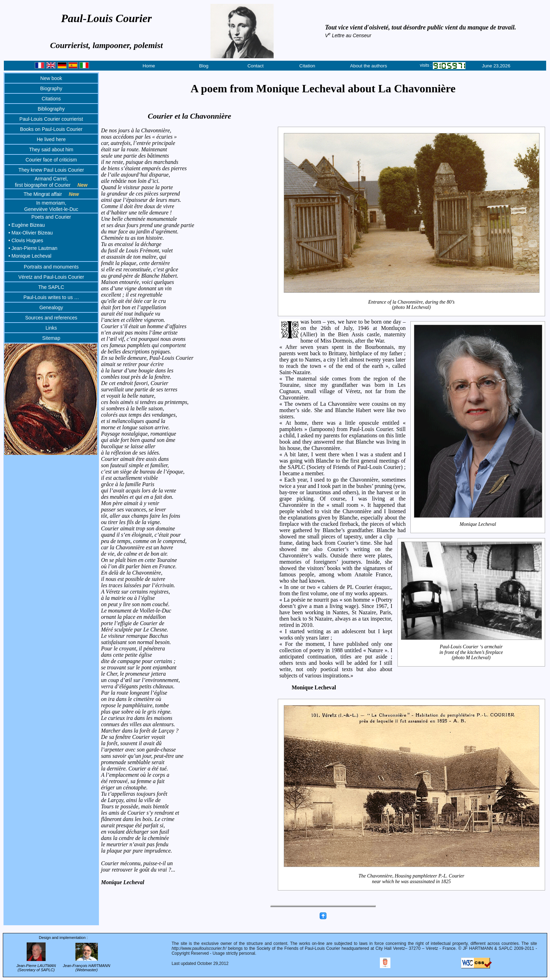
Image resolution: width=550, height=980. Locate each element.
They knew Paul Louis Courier (51, 170)
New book (51, 78)
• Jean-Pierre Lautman (33, 248)
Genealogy (51, 307)
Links (51, 328)
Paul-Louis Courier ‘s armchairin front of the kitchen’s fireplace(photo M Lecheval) (471, 652)
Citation (307, 66)
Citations (51, 99)
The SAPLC (51, 287)
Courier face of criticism (51, 160)
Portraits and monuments (51, 267)
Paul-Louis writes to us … (51, 297)
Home (149, 66)
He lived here (51, 139)
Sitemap (51, 338)
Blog (204, 66)
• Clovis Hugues (26, 240)
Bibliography (51, 109)
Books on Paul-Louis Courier (51, 129)
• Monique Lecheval (30, 256)
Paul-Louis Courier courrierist (51, 119)
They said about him (51, 150)
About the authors (368, 66)
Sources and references (51, 318)
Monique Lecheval (478, 524)
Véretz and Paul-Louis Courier (51, 277)
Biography (51, 88)
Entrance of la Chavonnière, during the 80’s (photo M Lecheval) (412, 304)
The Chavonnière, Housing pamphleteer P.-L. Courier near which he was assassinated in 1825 (412, 879)
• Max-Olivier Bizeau (31, 233)
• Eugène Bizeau (27, 225)
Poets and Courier (51, 217)
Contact (255, 66)
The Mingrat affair (51, 194)
